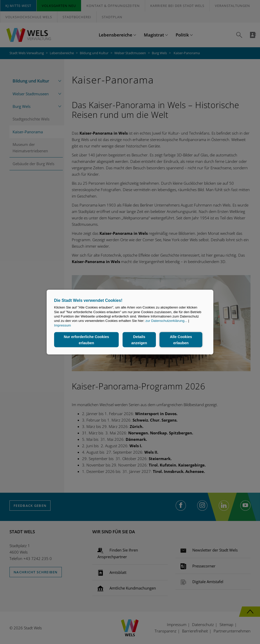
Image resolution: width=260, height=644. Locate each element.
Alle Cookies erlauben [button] (181, 340)
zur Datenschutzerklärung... (166, 321)
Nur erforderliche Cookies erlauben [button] (87, 340)
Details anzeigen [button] (139, 340)
